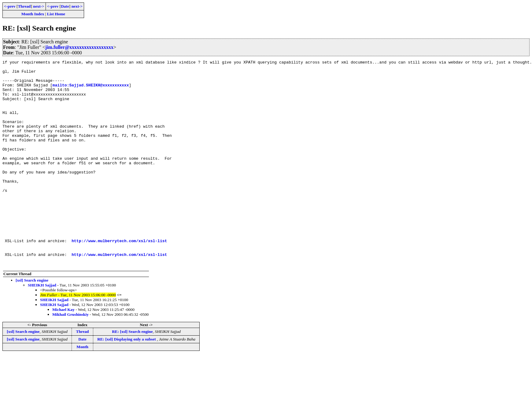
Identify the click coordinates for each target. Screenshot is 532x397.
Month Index (33, 14)
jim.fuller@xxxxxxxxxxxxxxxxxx (79, 47)
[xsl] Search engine (32, 321)
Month (82, 388)
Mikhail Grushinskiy (70, 356)
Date (65, 6)
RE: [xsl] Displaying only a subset (127, 380)
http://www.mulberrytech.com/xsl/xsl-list (119, 277)
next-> (39, 6)
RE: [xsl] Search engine (132, 373)
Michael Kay (63, 351)
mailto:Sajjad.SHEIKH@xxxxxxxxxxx (91, 90)
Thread (24, 6)
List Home (56, 14)
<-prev (10, 6)
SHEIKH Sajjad (42, 326)
